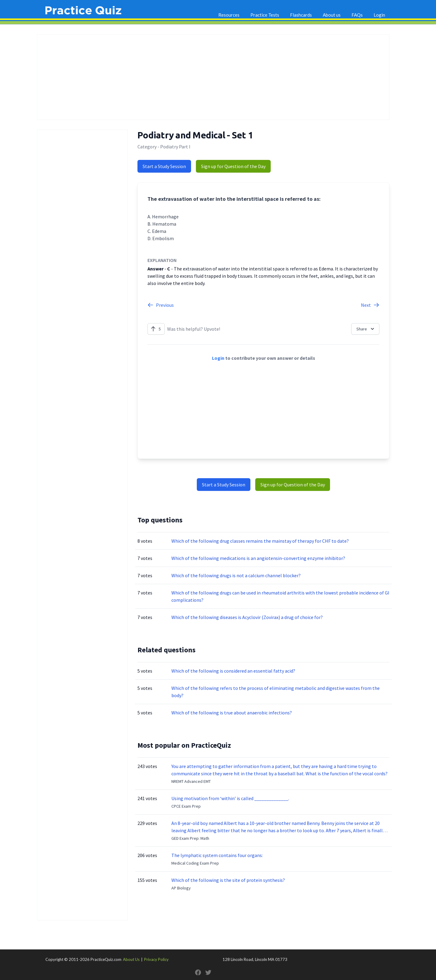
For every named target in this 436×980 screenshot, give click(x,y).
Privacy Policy (156, 959)
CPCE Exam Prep (186, 806)
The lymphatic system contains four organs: (217, 855)
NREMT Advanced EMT (191, 781)
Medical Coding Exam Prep (195, 863)
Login (379, 15)
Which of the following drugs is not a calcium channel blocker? (236, 575)
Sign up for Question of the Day (233, 166)
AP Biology (181, 888)
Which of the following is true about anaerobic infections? (232, 713)
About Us (131, 959)
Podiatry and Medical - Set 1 (195, 135)
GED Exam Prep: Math (190, 838)
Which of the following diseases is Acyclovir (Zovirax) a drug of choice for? (247, 617)
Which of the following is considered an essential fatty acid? (233, 671)
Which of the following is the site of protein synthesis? (228, 880)
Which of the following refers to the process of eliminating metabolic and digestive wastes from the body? (276, 692)
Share (366, 329)
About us (332, 15)
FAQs (357, 15)
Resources (229, 15)
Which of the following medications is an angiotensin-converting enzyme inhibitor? (258, 558)
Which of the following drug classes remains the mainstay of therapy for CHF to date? (260, 541)
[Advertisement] (213, 77)
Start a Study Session (164, 166)
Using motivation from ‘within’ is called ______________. (230, 798)
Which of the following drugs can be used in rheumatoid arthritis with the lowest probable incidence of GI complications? (280, 596)
